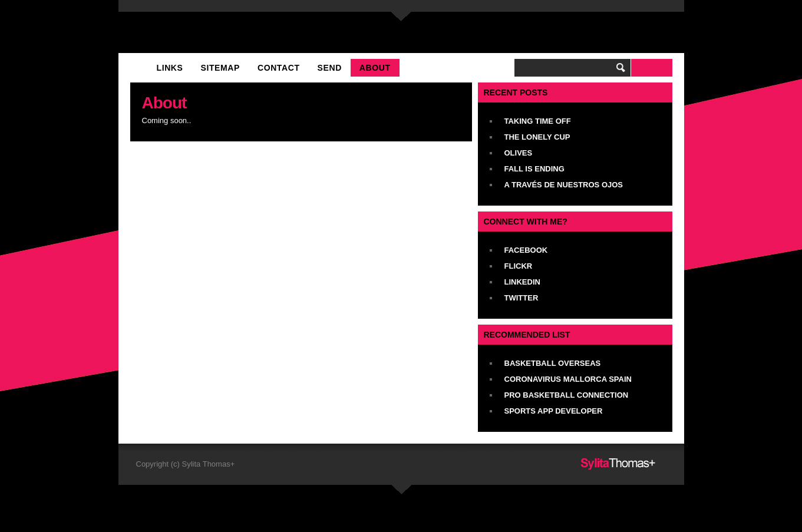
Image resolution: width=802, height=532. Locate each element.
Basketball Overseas (553, 363)
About (375, 68)
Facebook (526, 250)
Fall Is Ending (534, 169)
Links (170, 68)
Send (330, 68)
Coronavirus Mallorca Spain (568, 379)
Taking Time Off (538, 121)
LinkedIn (522, 282)
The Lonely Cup (537, 137)
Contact (279, 68)
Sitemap (220, 68)
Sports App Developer (554, 411)
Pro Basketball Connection (567, 395)
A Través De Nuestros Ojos (564, 185)
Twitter (522, 298)
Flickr (519, 266)
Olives (519, 153)
